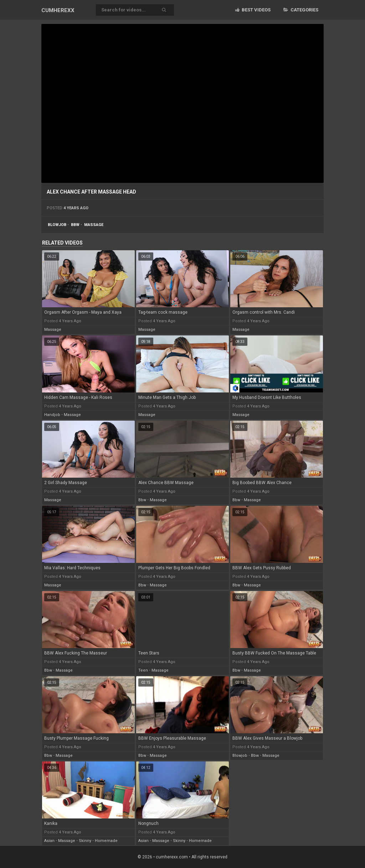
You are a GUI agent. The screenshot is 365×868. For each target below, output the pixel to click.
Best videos (253, 10)
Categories (301, 10)
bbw (75, 225)
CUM (58, 10)
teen (143, 670)
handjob (52, 415)
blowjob (57, 225)
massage (94, 225)
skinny (85, 841)
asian (49, 841)
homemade (106, 841)
